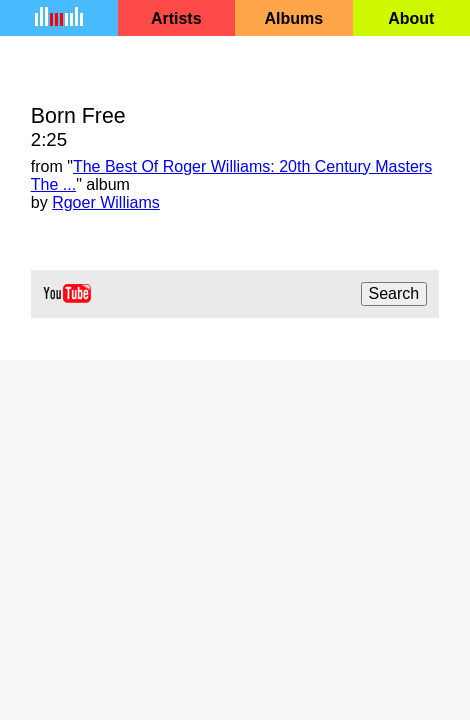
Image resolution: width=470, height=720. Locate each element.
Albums (293, 18)
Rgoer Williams (106, 202)
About (411, 18)
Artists (176, 18)
